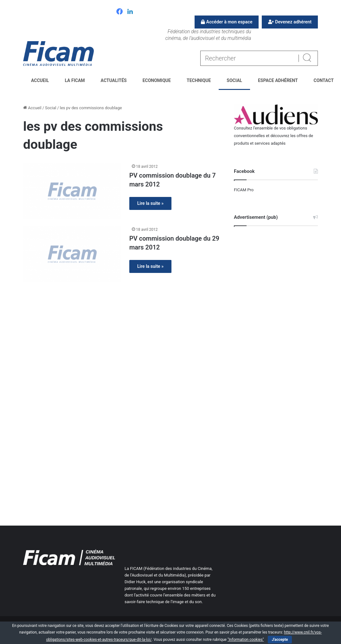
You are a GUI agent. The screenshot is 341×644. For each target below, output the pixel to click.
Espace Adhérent (278, 80)
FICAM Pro (244, 190)
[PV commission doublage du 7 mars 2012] (72, 191)
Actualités (114, 80)
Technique (199, 80)
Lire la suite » (150, 203)
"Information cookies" (246, 640)
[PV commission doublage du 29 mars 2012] (72, 254)
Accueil (40, 80)
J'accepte (280, 640)
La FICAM (75, 80)
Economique (157, 80)
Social (234, 80)
